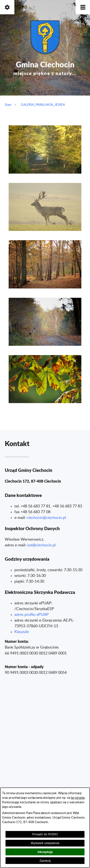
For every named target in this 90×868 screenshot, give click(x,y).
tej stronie (78, 798)
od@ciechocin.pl (42, 545)
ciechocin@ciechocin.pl (46, 518)
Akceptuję (45, 852)
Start (8, 105)
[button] (83, 7)
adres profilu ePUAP (32, 615)
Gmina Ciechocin (45, 67)
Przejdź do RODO (45, 834)
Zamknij (45, 861)
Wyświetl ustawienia (45, 843)
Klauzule (22, 632)
